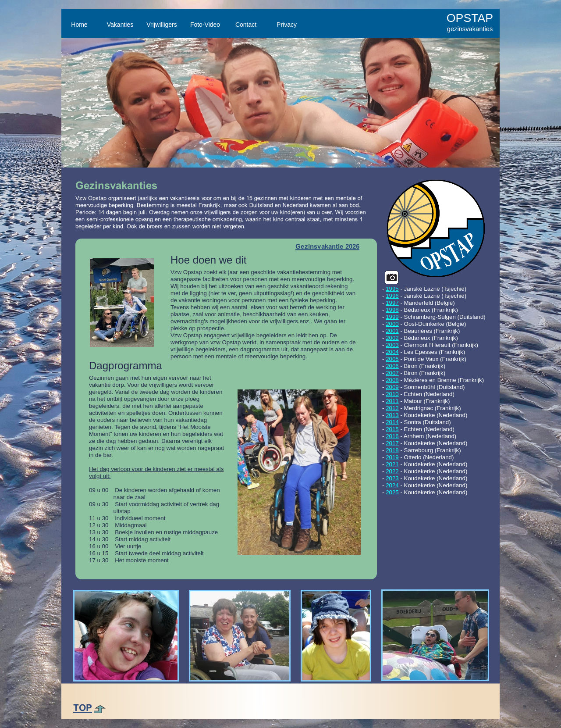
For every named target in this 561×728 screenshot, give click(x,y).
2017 (392, 443)
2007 (392, 373)
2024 (392, 485)
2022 (392, 471)
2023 (392, 478)
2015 (392, 429)
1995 (392, 289)
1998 (392, 310)
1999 (392, 317)
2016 (392, 436)
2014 (392, 422)
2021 (392, 464)
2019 (392, 457)
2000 (392, 324)
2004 (392, 352)
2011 (392, 401)
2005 (392, 359)
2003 (392, 345)
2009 (392, 387)
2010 (392, 394)
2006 (392, 366)
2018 (392, 450)
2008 (392, 380)
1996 (392, 296)
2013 (392, 415)
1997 (392, 303)
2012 (392, 408)
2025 (392, 492)
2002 (392, 338)
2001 (392, 331)
